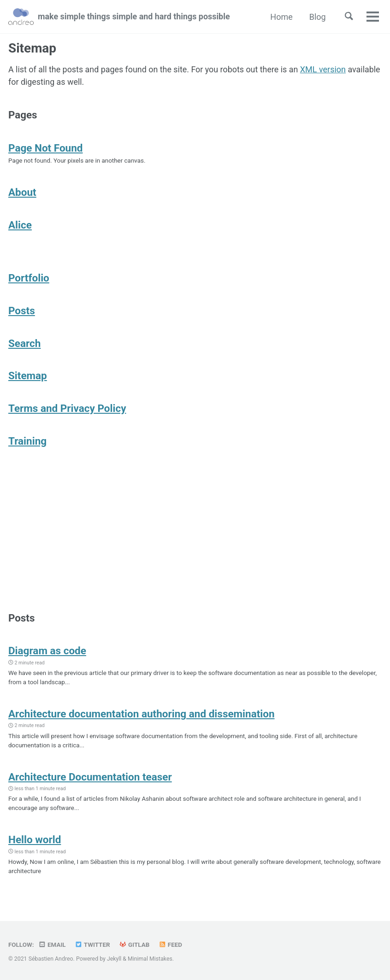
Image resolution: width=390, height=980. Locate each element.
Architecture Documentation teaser (90, 780)
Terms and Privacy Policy (67, 410)
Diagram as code (47, 653)
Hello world (35, 843)
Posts (22, 311)
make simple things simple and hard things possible (135, 17)
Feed (171, 945)
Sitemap (28, 377)
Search (24, 344)
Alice (20, 225)
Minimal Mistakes (150, 959)
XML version (325, 69)
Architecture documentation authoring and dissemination (142, 716)
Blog (317, 17)
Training (27, 442)
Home (281, 17)
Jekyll (114, 959)
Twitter (93, 945)
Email (52, 945)
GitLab (135, 945)
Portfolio (29, 279)
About (22, 193)
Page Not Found (46, 148)
